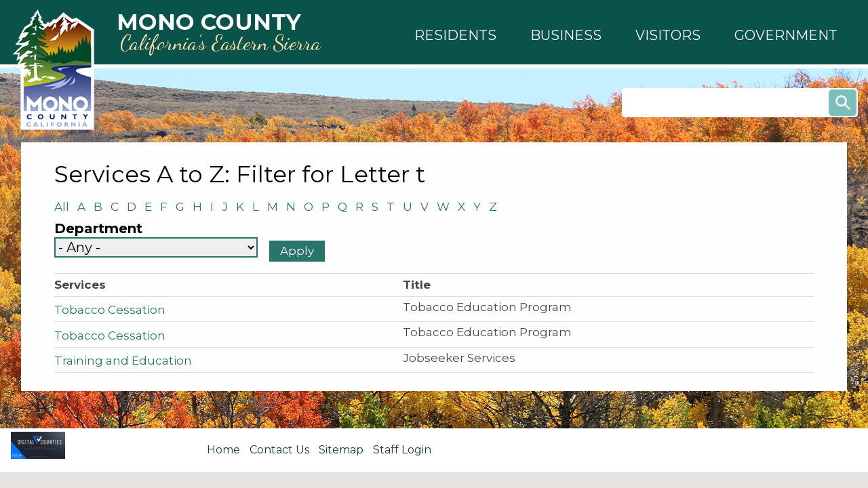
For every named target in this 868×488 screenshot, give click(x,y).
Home (223, 450)
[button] (455, 35)
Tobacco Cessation (110, 310)
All (66, 207)
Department (98, 229)
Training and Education (123, 361)
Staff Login (402, 450)
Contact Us (279, 450)
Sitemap (341, 450)
